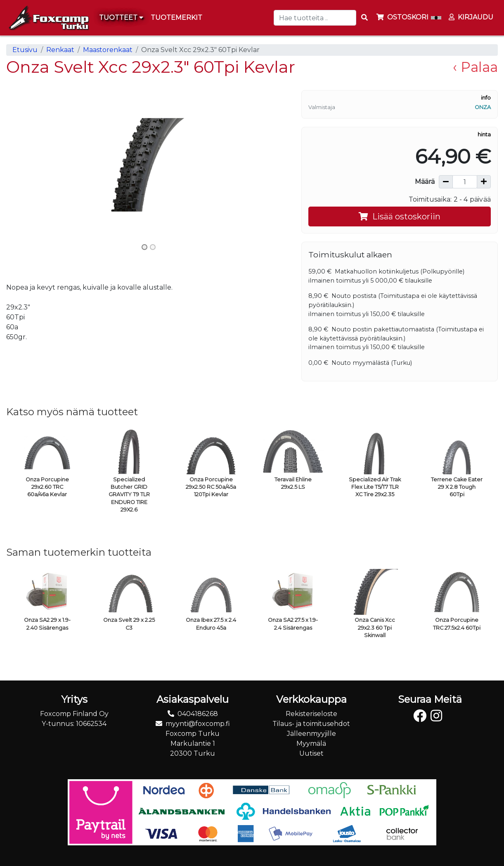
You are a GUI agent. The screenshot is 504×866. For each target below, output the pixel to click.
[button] (28, 165)
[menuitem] (177, 18)
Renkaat (60, 50)
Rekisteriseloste (311, 714)
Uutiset (311, 753)
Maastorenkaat (108, 50)
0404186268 (198, 714)
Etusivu (25, 50)
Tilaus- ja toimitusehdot (311, 724)
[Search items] (364, 18)
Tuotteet (121, 18)
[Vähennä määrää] (446, 182)
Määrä (425, 182)
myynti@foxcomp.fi (198, 724)
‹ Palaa (475, 67)
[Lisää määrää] (484, 182)
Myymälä (311, 743)
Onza (483, 107)
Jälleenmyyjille (311, 734)
